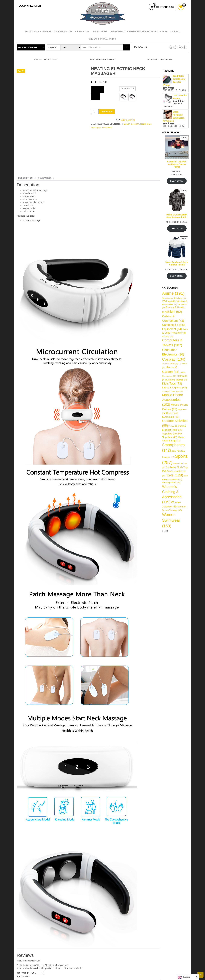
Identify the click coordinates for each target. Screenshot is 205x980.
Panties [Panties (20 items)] (173, 426)
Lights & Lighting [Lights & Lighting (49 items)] (175, 388)
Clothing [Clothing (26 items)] (168, 336)
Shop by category (27, 47)
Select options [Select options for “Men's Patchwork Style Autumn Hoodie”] (177, 276)
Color (95, 96)
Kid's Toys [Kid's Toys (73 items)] (172, 383)
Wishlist (47, 31)
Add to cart (107, 112)
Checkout (83, 31)
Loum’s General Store (102, 39)
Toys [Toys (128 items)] (175, 475)
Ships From (98, 89)
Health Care (146, 124)
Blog (165, 31)
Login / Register (30, 6)
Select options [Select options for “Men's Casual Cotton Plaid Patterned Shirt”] (177, 228)
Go (127, 47)
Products (32, 31)
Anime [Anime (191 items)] (173, 293)
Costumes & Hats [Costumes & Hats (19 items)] (170, 364)
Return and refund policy (143, 31)
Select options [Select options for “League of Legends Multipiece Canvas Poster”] (177, 181)
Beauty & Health (131, 124)
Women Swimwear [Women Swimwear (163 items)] (171, 520)
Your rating (23, 973)
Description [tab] (25, 178)
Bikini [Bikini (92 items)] (175, 312)
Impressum (117, 31)
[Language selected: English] (188, 977)
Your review (23, 977)
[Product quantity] (95, 112)
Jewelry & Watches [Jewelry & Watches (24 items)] (177, 380)
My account (100, 31)
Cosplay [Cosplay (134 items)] (174, 359)
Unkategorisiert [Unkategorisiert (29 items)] (171, 483)
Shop (175, 31)
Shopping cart (65, 31)
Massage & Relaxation (102, 128)
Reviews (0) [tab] (44, 178)
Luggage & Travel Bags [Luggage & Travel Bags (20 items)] (172, 391)
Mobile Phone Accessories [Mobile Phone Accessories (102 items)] (173, 400)
